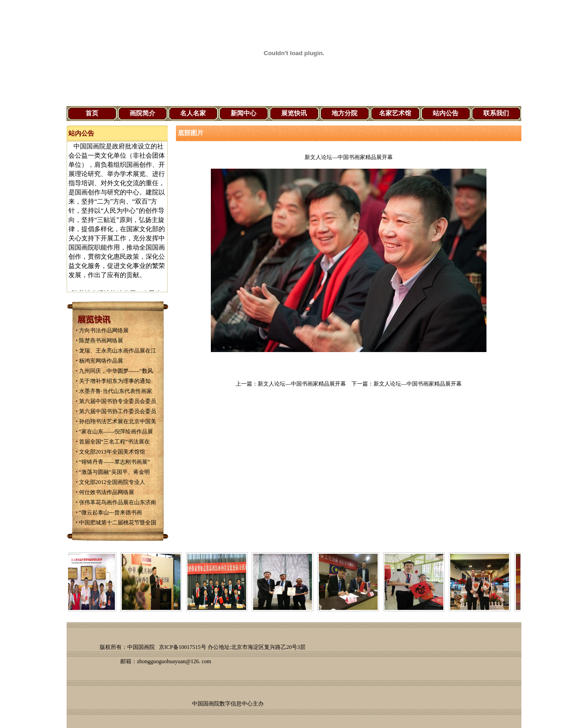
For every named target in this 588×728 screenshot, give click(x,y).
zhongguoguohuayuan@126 (168, 661)
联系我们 (496, 113)
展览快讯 (294, 113)
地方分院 (345, 113)
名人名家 (193, 113)
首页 (92, 113)
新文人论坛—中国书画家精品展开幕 (302, 384)
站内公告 (446, 113)
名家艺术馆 (395, 113)
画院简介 (142, 113)
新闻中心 (243, 113)
